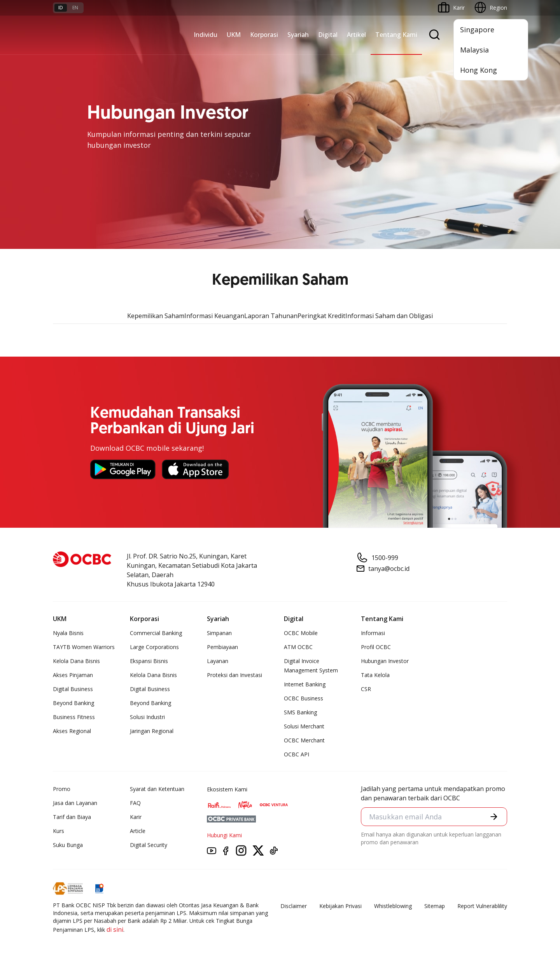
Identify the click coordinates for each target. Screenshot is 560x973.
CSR (366, 689)
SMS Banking (300, 712)
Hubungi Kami (224, 835)
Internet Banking (305, 684)
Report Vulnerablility (482, 906)
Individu (206, 35)
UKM (234, 35)
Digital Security (149, 845)
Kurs (59, 831)
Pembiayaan (222, 647)
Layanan (218, 661)
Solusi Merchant (304, 726)
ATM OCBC (298, 647)
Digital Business (73, 689)
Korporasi (264, 35)
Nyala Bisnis (68, 633)
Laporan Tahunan (271, 316)
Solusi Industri (147, 717)
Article (138, 831)
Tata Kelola (375, 675)
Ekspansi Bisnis (149, 661)
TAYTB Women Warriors (84, 647)
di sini (115, 929)
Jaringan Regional (152, 731)
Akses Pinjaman (73, 675)
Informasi (373, 633)
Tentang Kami (396, 35)
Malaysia (474, 50)
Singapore (477, 30)
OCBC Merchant (304, 740)
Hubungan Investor (385, 661)
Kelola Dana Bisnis (76, 661)
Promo (62, 789)
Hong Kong (479, 70)
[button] (494, 817)
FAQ (135, 803)
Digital (328, 35)
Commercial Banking (156, 633)
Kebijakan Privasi (340, 906)
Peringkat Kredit (321, 316)
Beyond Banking (73, 703)
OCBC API (297, 754)
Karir (136, 817)
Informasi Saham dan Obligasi (389, 316)
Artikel (356, 35)
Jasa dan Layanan (75, 803)
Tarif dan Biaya (72, 817)
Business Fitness (74, 717)
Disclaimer (294, 906)
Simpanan (219, 633)
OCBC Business (304, 698)
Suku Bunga (68, 845)
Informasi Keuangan (214, 316)
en (75, 8)
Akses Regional (72, 731)
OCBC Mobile (301, 633)
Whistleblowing (393, 906)
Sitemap (435, 906)
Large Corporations (154, 647)
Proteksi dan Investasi (234, 675)
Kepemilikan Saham (156, 316)
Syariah (298, 35)
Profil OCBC (376, 647)
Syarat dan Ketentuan (157, 789)
